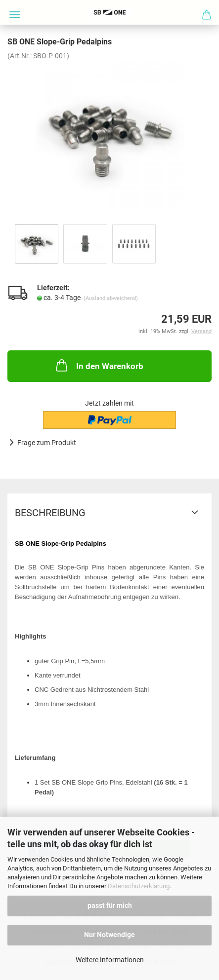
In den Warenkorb (99, 365)
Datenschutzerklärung (139, 886)
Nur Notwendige (109, 935)
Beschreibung (50, 513)
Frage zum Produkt (47, 443)
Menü (15, 15)
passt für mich (110, 905)
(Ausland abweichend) (111, 298)
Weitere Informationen (110, 960)
